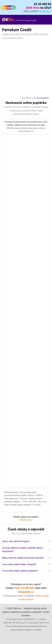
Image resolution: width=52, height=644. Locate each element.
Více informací (43, 98)
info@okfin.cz (26, 592)
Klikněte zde (25, 520)
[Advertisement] (26, 69)
